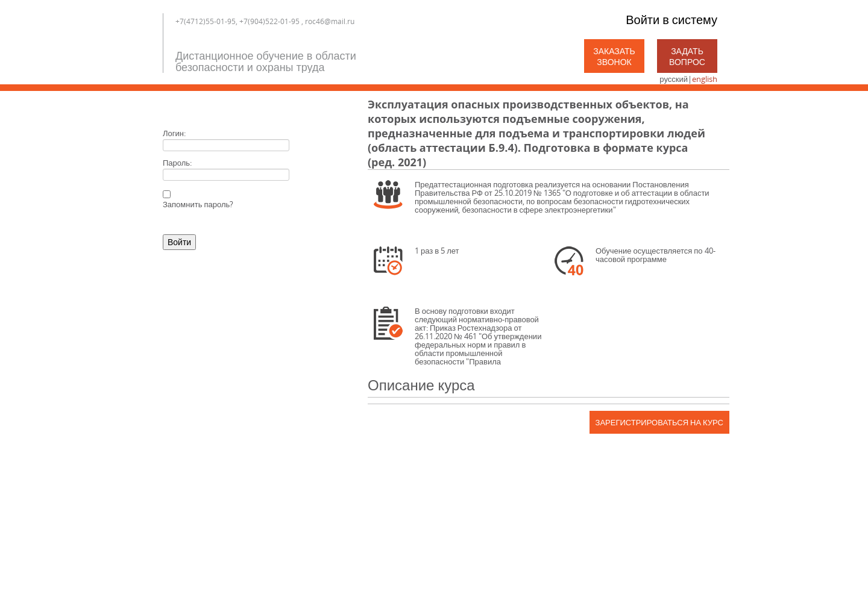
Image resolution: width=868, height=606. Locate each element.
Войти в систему (671, 20)
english (705, 79)
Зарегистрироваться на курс (659, 422)
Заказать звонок (614, 56)
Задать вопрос (687, 56)
